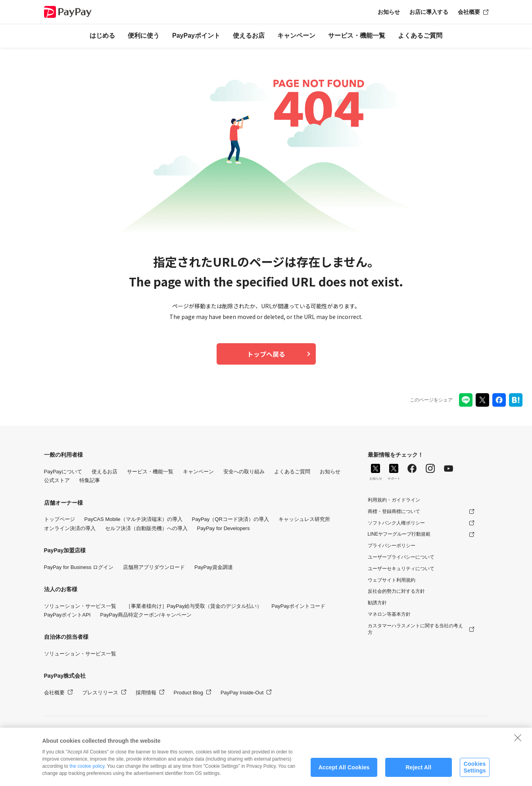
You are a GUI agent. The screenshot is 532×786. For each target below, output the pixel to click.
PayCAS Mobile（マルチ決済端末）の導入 (133, 519)
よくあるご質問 (420, 36)
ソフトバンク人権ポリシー (396, 523)
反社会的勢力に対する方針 (396, 591)
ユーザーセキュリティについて (401, 569)
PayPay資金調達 (214, 567)
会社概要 (469, 12)
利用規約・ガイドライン (394, 500)
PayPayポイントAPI (67, 615)
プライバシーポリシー (392, 546)
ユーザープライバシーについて (401, 557)
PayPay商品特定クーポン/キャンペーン (146, 615)
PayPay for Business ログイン (79, 567)
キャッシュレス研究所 (304, 519)
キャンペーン (296, 36)
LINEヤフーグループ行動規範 (399, 534)
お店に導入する (429, 12)
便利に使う (144, 36)
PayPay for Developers (224, 528)
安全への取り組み (244, 472)
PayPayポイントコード (298, 606)
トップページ (60, 519)
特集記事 (90, 480)
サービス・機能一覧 (357, 36)
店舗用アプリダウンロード (154, 567)
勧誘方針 (377, 603)
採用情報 (146, 693)
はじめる (102, 36)
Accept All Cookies (344, 771)
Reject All (418, 771)
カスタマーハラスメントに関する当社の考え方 (415, 629)
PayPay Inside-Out (242, 693)
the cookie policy (87, 771)
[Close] (518, 742)
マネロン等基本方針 (389, 614)
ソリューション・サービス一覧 (80, 606)
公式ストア (57, 480)
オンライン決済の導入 (70, 528)
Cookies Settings (474, 772)
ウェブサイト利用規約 (392, 580)
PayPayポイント (196, 36)
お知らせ (389, 12)
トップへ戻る (266, 354)
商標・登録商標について (394, 511)
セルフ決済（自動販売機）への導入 (146, 528)
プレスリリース (100, 693)
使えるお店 (249, 36)
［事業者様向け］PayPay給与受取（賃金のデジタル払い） (194, 606)
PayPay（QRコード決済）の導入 (230, 519)
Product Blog (188, 693)
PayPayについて (63, 472)
